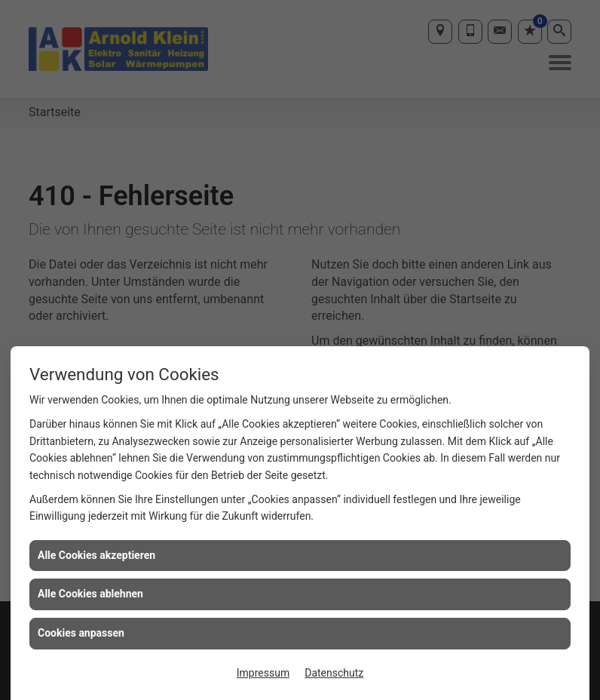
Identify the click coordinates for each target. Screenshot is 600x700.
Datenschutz (334, 673)
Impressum (263, 673)
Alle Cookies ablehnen (90, 594)
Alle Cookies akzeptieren (96, 555)
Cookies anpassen (81, 633)
